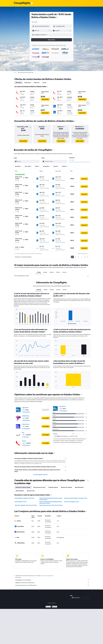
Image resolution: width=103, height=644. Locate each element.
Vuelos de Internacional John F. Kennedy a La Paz (76, 498)
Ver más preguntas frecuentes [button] (40, 475)
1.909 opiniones (26, 420)
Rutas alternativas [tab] (79, 487)
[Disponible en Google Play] (48, 608)
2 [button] (75, 257)
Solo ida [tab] (44, 83)
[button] (40, 31)
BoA (23, 433)
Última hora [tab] (37, 83)
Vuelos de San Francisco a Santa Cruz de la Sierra (51, 505)
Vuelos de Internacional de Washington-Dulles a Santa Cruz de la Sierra (51, 502)
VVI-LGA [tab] (64, 272)
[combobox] (35, 22)
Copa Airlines (25, 408)
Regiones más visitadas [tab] (66, 487)
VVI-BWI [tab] (51, 272)
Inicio (15, 73)
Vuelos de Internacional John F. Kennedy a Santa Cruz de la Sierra (51, 499)
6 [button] (85, 257)
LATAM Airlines (26, 416)
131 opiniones (25, 437)
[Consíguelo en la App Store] (54, 608)
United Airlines (26, 424)
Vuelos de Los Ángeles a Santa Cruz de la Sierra (26, 505)
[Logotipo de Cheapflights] (22, 3)
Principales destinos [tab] (53, 487)
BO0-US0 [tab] (39, 290)
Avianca (24, 441)
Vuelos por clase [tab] (31, 491)
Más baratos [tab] (19, 83)
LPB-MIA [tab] (45, 272)
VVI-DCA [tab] (58, 272)
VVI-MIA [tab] (39, 272)
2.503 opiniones (26, 445)
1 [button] (72, 257)
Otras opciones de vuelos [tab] (39, 487)
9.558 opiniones (26, 429)
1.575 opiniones (26, 412)
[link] (23, 141)
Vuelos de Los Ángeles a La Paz (71, 502)
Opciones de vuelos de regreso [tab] (23, 487)
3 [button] (78, 257)
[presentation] (57, 17)
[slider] (90, 162)
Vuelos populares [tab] (20, 491)
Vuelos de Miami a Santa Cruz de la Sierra (24, 498)
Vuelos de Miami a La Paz (21, 502)
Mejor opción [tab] (28, 83)
